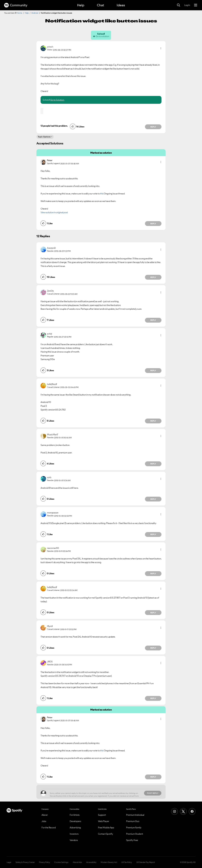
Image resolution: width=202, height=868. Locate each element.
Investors (74, 834)
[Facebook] (192, 811)
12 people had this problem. (54, 126)
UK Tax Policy (127, 862)
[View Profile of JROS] (50, 662)
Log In (187, 5)
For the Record (49, 828)
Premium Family (134, 828)
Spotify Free (132, 840)
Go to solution (102, 36)
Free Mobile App (106, 828)
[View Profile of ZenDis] (50, 291)
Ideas (121, 5)
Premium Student (135, 834)
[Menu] (196, 5)
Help (81, 5)
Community (16, 5)
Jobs (44, 821)
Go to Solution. (57, 100)
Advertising (75, 828)
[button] (161, 48)
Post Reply (153, 793)
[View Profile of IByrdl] (50, 626)
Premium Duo (133, 821)
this (102, 194)
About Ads (77, 862)
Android (35, 13)
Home (20, 13)
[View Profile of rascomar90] (53, 548)
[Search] (179, 5)
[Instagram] (175, 811)
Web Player (104, 821)
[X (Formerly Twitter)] (183, 811)
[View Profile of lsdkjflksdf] (52, 384)
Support (102, 815)
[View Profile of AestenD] (51, 248)
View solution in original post (54, 212)
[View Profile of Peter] (50, 160)
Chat (100, 5)
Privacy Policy (44, 862)
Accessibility (91, 862)
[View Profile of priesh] (50, 47)
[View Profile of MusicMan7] (53, 434)
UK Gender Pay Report (146, 862)
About (45, 815)
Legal (9, 862)
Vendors (74, 840)
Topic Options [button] (44, 137)
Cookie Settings (61, 862)
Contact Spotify (106, 834)
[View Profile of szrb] (49, 477)
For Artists (75, 815)
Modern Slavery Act (109, 862)
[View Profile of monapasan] (53, 513)
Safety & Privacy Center (25, 862)
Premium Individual (135, 815)
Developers (75, 821)
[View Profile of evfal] (49, 334)
